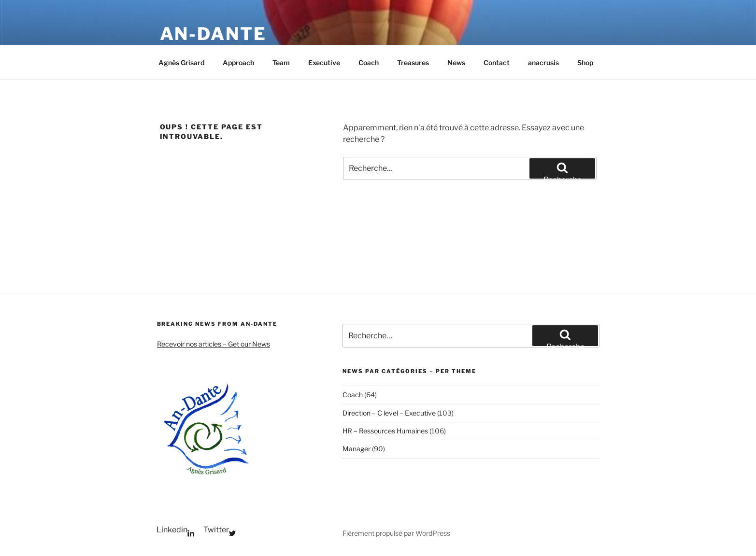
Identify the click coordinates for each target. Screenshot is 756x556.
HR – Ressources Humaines (385, 431)
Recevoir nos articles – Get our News (214, 344)
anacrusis (543, 63)
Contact (497, 63)
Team (281, 63)
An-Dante (213, 34)
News (456, 63)
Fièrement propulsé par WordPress (396, 533)
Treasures (413, 63)
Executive (324, 63)
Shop (585, 63)
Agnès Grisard (181, 63)
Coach (369, 63)
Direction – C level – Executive (389, 413)
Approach (238, 63)
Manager (357, 449)
